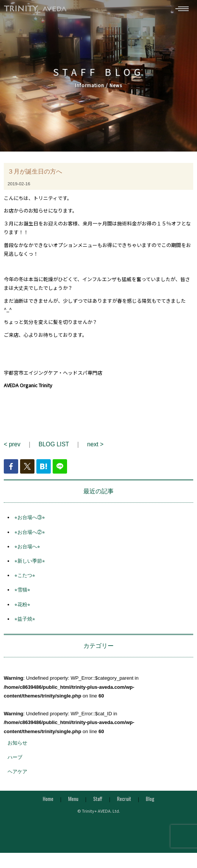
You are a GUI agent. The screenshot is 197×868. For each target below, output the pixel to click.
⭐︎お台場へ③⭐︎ (30, 520)
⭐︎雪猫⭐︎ (22, 593)
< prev (12, 447)
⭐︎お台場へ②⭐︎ (30, 535)
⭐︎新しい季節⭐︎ (30, 564)
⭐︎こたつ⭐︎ (25, 578)
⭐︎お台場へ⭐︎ (27, 549)
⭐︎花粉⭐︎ (22, 607)
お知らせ (17, 746)
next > (95, 447)
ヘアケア (17, 775)
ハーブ (15, 760)
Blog (150, 801)
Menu (73, 801)
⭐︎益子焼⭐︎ (25, 622)
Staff (98, 801)
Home (48, 801)
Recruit (124, 801)
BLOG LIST (54, 447)
